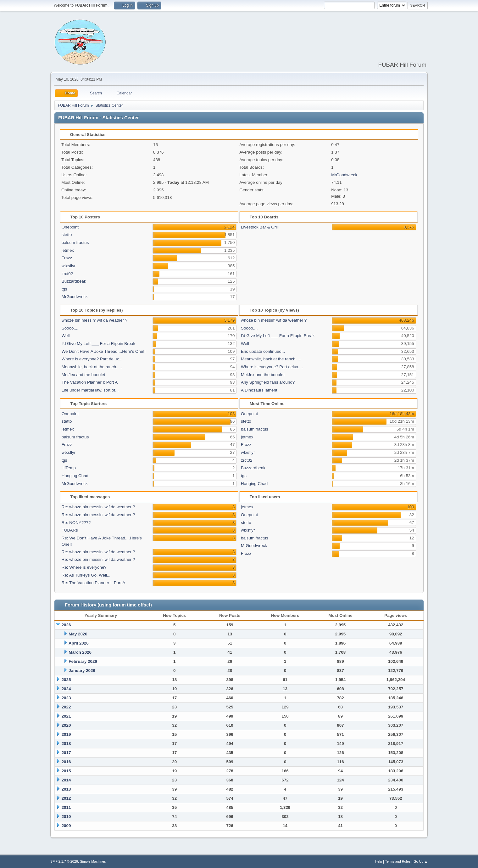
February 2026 (83, 661)
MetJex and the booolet (83, 375)
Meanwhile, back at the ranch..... (92, 367)
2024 (66, 689)
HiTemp (69, 468)
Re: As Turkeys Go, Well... (86, 575)
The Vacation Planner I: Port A (90, 382)
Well (66, 336)
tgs (64, 289)
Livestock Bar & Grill (260, 227)
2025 (66, 680)
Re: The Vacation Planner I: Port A (94, 583)
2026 (66, 625)
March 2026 (80, 652)
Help (379, 861)
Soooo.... (70, 328)
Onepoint (70, 227)
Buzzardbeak (74, 281)
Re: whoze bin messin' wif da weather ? (98, 507)
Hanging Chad (75, 476)
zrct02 (67, 274)
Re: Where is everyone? (84, 567)
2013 (66, 789)
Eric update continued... (263, 351)
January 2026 (82, 671)
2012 (66, 798)
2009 (66, 826)
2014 (66, 780)
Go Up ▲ (421, 861)
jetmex (68, 250)
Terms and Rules (398, 861)
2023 (66, 698)
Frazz (67, 258)
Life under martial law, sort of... (90, 390)
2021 (66, 716)
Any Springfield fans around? (268, 382)
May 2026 (78, 634)
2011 (66, 807)
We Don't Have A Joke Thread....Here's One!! (104, 351)
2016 (66, 762)
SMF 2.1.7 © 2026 (64, 861)
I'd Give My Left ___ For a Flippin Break (98, 344)
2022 (66, 707)
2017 (66, 753)
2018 (66, 744)
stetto (67, 235)
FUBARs (70, 530)
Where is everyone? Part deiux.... (93, 359)
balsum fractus (75, 242)
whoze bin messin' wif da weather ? (94, 320)
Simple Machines (93, 861)
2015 (66, 771)
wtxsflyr (69, 266)
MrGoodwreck (344, 175)
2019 (66, 734)
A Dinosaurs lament (259, 390)
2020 (66, 725)
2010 (66, 817)
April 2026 (79, 643)
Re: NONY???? (76, 523)
